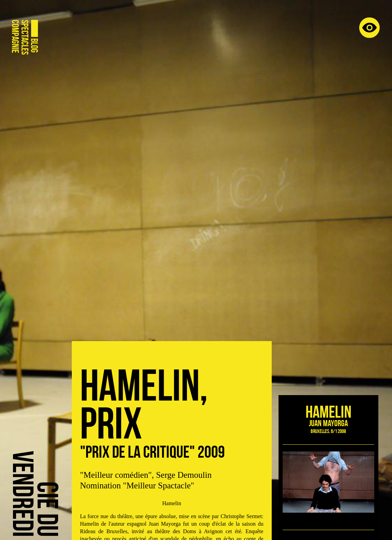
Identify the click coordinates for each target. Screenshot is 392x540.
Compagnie (15, 36)
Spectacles (25, 37)
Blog (34, 45)
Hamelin (328, 412)
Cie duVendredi (35, 494)
